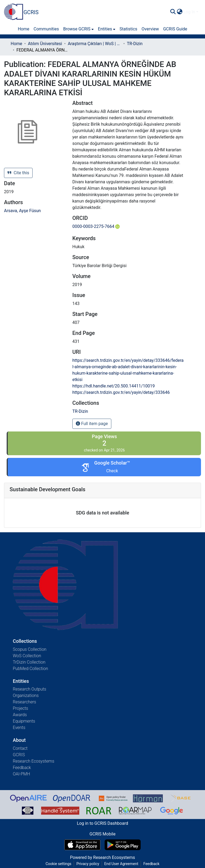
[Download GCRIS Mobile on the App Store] (82, 845)
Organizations (26, 695)
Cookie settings (59, 864)
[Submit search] (173, 12)
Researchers (24, 702)
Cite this (18, 173)
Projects (20, 708)
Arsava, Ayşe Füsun (22, 211)
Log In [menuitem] (189, 12)
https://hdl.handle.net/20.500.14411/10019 (114, 386)
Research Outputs (29, 689)
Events (19, 728)
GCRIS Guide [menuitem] (175, 29)
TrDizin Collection (29, 662)
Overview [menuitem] (150, 29)
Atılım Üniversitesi (45, 44)
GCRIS (19, 755)
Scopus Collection (30, 649)
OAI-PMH (21, 774)
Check (112, 471)
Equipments (24, 721)
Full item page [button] (92, 424)
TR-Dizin (135, 44)
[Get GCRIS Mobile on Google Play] (123, 845)
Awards (20, 715)
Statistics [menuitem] (129, 29)
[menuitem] (180, 12)
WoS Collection (27, 656)
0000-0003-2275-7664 (96, 226)
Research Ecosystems (33, 761)
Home (16, 44)
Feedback (22, 768)
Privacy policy (88, 864)
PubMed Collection (30, 669)
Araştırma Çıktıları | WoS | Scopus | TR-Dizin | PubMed (94, 44)
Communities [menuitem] (46, 29)
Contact (20, 748)
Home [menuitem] (24, 29)
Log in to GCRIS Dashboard (102, 823)
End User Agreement (121, 864)
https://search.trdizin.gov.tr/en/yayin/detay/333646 (121, 392)
